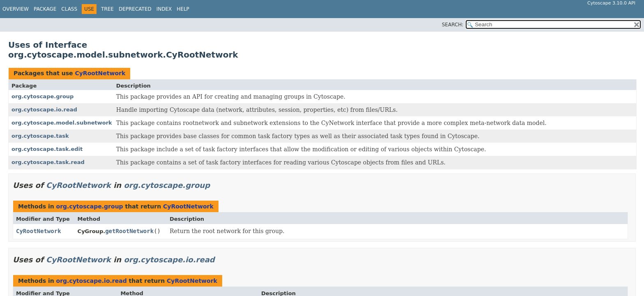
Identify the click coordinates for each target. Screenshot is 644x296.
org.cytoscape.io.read (44, 110)
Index (164, 9)
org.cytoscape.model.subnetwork (62, 123)
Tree (107, 9)
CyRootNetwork (100, 73)
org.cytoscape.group (43, 96)
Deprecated (135, 9)
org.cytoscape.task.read (48, 162)
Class (69, 9)
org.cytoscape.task (40, 136)
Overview (16, 9)
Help (183, 9)
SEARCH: (453, 25)
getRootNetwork (129, 231)
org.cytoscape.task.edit (47, 149)
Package (45, 9)
